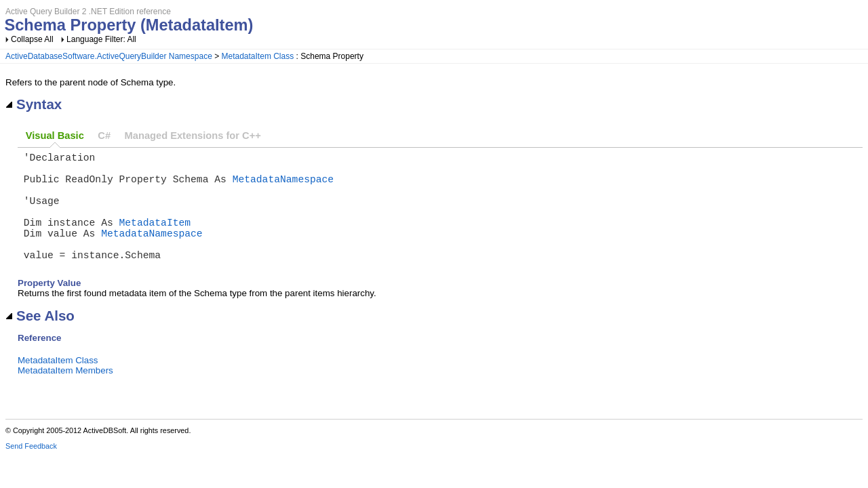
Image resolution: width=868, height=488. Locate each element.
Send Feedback (31, 470)
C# (104, 136)
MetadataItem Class (258, 56)
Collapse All (32, 39)
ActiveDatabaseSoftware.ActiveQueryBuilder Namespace (109, 56)
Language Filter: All (101, 39)
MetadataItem (155, 238)
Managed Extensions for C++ (193, 136)
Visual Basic (55, 136)
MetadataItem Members (65, 395)
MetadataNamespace (283, 186)
